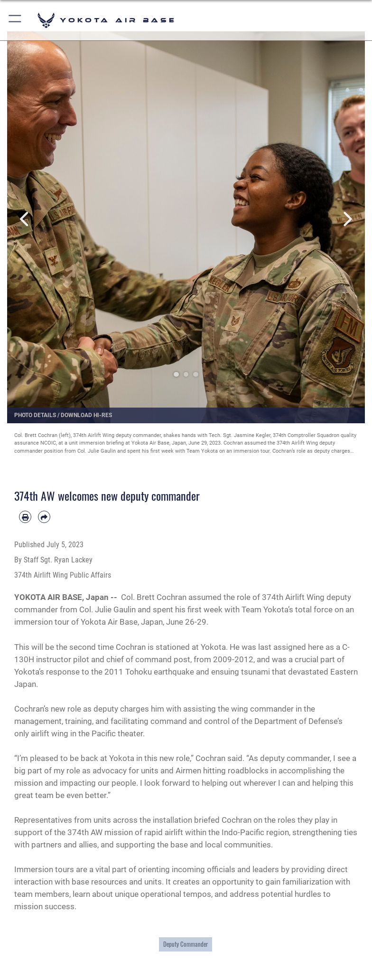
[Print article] (25, 517)
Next (347, 219)
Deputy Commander (186, 944)
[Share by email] (44, 517)
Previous (25, 219)
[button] (15, 20)
